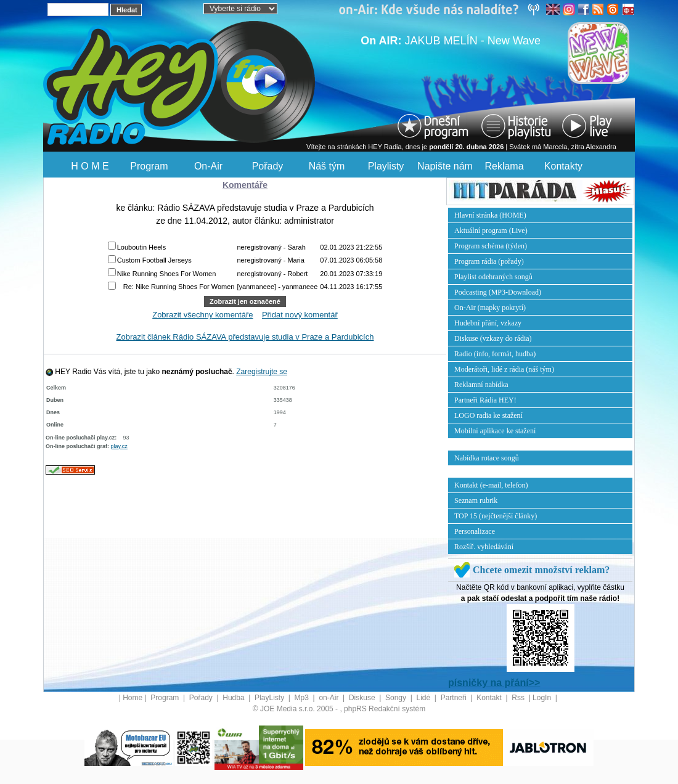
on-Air (329, 698)
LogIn (543, 698)
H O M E (90, 166)
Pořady (268, 166)
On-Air (208, 166)
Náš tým (327, 166)
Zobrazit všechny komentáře (202, 315)
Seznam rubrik (476, 500)
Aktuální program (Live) (491, 231)
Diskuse (363, 698)
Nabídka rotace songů (487, 458)
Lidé (425, 698)
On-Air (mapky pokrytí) (490, 308)
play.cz (119, 446)
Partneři (455, 698)
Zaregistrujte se (262, 372)
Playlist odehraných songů (493, 277)
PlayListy (270, 698)
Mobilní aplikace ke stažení (495, 431)
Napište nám (445, 166)
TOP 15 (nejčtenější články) (496, 516)
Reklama (504, 166)
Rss (519, 698)
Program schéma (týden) (491, 246)
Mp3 (303, 698)
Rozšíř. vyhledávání (484, 547)
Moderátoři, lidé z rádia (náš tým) (504, 369)
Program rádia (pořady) (489, 261)
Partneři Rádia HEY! (485, 400)
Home (133, 698)
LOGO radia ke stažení (488, 415)
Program (149, 166)
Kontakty (563, 166)
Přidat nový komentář (300, 315)
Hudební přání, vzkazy (488, 323)
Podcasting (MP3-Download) (498, 292)
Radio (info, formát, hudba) (495, 354)
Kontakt (490, 698)
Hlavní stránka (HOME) (490, 215)
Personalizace (475, 531)
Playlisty (386, 166)
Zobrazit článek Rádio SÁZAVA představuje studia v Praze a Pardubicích (245, 337)
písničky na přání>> (494, 683)
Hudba (235, 698)
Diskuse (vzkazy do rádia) (493, 338)
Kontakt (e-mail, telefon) (491, 485)
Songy (397, 698)
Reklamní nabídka (481, 385)
